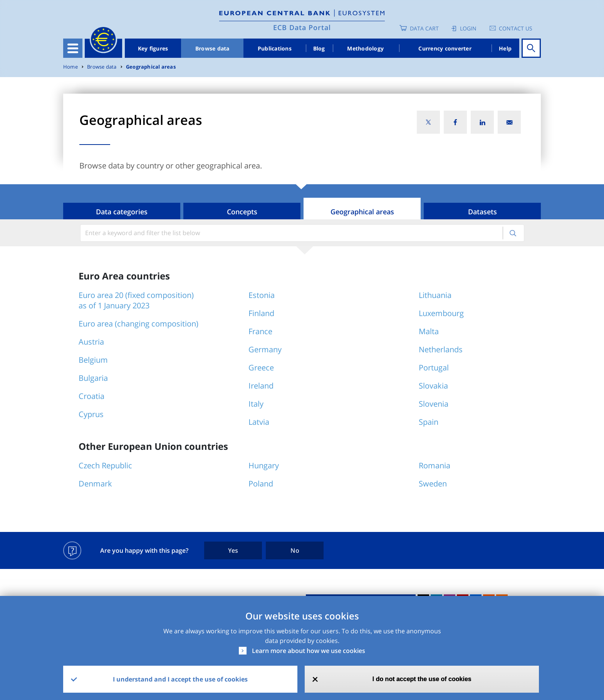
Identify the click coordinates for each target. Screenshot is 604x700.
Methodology (365, 48)
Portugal (434, 368)
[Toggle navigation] (73, 48)
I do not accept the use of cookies (422, 679)
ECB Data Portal (302, 27)
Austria (91, 342)
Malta (429, 331)
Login (468, 28)
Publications (275, 48)
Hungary (264, 465)
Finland (261, 313)
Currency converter (445, 48)
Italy (256, 404)
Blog (319, 48)
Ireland (261, 386)
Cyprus (91, 414)
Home (70, 67)
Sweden (433, 484)
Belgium (93, 360)
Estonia (262, 295)
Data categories (122, 212)
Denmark (95, 484)
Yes (233, 550)
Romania (435, 465)
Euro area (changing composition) (138, 324)
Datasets (482, 212)
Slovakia (433, 386)
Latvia (259, 422)
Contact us (516, 28)
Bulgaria (93, 378)
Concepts (242, 212)
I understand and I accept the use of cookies (180, 679)
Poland (261, 484)
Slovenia (434, 404)
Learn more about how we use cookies (309, 651)
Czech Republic (105, 465)
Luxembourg (441, 313)
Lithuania (435, 295)
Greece (261, 368)
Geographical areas (151, 67)
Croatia (91, 396)
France (260, 331)
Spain (429, 422)
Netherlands (441, 349)
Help (505, 48)
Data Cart (424, 28)
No (295, 550)
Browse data (212, 48)
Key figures (153, 48)
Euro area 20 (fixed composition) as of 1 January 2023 (136, 300)
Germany (265, 349)
